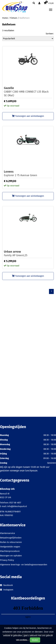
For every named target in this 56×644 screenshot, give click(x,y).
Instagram (7, 590)
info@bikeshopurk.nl (17, 506)
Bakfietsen (24, 18)
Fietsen (14, 18)
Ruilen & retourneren (11, 542)
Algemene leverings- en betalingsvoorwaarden (24, 565)
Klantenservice (8, 533)
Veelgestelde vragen (10, 547)
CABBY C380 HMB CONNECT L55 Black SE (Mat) (28, 92)
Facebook (6, 585)
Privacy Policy (7, 560)
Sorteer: (50, 34)
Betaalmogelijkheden (11, 538)
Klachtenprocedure (10, 551)
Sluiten (35, 640)
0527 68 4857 (15, 503)
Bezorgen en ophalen (11, 556)
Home (5, 18)
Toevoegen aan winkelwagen (28, 116)
